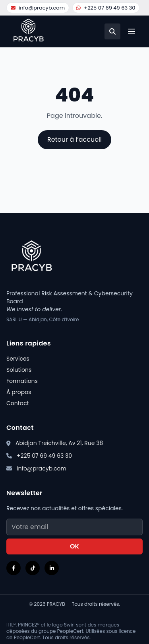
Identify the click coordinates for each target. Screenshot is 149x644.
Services (18, 359)
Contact (18, 403)
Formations (22, 381)
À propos (19, 392)
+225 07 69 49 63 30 (106, 8)
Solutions (19, 370)
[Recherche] (112, 31)
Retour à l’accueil (74, 140)
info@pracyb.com (38, 8)
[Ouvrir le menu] (132, 31)
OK (74, 546)
